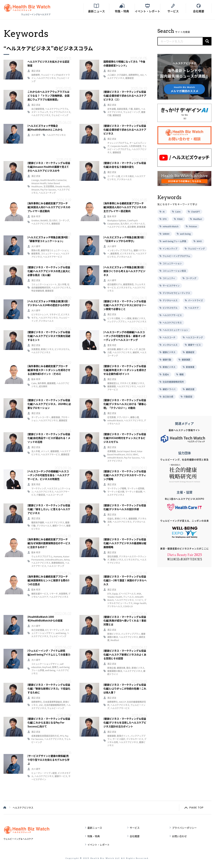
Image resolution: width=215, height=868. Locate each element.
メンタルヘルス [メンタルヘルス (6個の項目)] (170, 345)
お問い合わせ (179, 836)
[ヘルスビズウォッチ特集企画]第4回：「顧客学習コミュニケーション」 (49, 239)
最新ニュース (95, 828)
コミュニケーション (50, 254)
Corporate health (119, 146)
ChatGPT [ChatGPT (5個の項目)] (195, 212)
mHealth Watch (115, 420)
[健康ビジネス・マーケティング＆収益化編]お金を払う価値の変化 (125, 165)
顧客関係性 (128, 284)
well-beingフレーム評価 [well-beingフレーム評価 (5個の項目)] (174, 241)
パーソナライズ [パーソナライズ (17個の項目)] (195, 300)
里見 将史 (112, 345)
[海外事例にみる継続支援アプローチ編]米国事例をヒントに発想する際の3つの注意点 (48, 580)
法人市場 (62, 284)
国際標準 (36, 75)
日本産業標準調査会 (53, 702)
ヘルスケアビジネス (46, 78)
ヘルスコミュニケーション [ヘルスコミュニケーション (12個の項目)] (175, 330)
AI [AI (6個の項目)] (164, 212)
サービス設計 (119, 739)
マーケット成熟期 (136, 488)
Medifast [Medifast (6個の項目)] (198, 219)
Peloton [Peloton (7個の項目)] (193, 226)
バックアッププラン (117, 322)
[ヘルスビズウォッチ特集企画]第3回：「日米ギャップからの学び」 (125, 239)
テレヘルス (128, 597)
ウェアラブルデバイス (60, 112)
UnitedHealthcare (54, 560)
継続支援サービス (40, 594)
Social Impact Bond (126, 451)
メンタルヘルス (137, 224)
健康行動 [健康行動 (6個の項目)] (167, 360)
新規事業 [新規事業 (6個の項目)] (190, 367)
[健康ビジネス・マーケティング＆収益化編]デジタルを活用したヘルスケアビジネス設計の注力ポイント (125, 722)
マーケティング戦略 (117, 488)
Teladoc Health (115, 597)
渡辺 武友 (36, 71)
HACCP (122, 702)
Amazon (35, 190)
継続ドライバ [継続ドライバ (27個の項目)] (169, 389)
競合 (128, 668)
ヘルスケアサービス (53, 257)
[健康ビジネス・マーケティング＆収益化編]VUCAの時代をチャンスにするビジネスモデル (125, 438)
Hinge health (140, 603)
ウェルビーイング (60, 115)
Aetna (67, 560)
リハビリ (139, 600)
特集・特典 (94, 836)
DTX (109, 594)
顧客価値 (56, 417)
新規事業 (141, 227)
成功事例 (132, 227)
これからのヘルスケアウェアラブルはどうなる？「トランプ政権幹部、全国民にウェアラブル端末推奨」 (48, 96)
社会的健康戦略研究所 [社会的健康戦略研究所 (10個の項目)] (173, 382)
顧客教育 (36, 254)
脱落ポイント (123, 736)
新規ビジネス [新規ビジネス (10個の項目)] (169, 367)
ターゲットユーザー (41, 417)
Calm (34, 383)
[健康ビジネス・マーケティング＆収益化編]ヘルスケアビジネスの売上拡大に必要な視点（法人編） (49, 271)
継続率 (136, 352)
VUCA (129, 454)
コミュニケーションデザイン (50, 632)
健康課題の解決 (115, 671)
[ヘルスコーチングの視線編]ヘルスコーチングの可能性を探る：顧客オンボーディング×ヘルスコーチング (124, 336)
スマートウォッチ (40, 112)
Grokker (35, 220)
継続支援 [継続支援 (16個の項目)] (190, 389)
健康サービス (61, 776)
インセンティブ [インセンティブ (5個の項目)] (170, 249)
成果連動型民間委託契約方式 (45, 736)
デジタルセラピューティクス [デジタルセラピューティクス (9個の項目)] (176, 293)
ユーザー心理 (114, 176)
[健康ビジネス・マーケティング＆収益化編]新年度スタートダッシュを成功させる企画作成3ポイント (125, 370)
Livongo (35, 180)
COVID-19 (128, 606)
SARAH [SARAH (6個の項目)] (166, 234)
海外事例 (42, 383)
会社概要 (135, 836)
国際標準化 (134, 75)
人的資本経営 (135, 146)
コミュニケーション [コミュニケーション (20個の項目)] (172, 263)
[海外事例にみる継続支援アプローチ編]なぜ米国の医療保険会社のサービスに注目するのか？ (49, 543)
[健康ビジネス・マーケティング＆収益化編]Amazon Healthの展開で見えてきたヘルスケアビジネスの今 (49, 167)
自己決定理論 (38, 630)
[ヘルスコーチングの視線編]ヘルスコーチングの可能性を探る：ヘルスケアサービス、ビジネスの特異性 (48, 475)
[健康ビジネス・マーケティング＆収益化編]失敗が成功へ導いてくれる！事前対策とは (125, 621)
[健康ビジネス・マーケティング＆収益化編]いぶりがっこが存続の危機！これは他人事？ (125, 688)
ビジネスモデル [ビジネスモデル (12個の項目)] (170, 308)
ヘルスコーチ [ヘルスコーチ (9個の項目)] (169, 337)
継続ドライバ (59, 526)
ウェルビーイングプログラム (127, 148)
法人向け (53, 220)
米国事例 (63, 594)
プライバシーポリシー (184, 828)
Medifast (115, 640)
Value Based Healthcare (125, 453)
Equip (115, 594)
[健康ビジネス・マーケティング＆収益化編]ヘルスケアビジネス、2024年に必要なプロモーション (49, 404)
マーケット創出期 (134, 492)
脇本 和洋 (36, 216)
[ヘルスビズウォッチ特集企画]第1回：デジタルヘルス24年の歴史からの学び (49, 303)
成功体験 (112, 349)
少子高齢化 (122, 75)
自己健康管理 (38, 109)
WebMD (44, 220)
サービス (135, 828)
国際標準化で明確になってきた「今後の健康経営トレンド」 (124, 63)
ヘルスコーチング (47, 193)
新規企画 (112, 668)
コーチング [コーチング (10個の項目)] (191, 278)
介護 (131, 109)
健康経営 (130, 78)
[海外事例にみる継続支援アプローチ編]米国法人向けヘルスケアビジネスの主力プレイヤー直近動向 (125, 207)
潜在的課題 (113, 556)
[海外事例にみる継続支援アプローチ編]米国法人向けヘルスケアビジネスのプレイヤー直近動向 (49, 207)
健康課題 (51, 383)
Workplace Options (117, 220)
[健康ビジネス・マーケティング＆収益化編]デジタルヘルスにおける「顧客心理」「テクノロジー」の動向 (125, 404)
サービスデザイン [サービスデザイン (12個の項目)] (171, 286)
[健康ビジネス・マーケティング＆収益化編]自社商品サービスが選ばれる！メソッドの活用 (49, 438)
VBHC (136, 454)
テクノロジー (123, 417)
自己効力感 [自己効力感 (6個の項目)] (168, 397)
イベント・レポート (99, 845)
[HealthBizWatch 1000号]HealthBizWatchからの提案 (45, 619)
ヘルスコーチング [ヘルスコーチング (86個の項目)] (194, 337)
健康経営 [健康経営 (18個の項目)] (190, 352)
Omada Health (62, 186)
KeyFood (47, 667)
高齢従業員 (122, 109)
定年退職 (112, 109)
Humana (58, 556)
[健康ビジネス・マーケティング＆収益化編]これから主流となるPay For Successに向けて (49, 722)
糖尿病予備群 (38, 522)
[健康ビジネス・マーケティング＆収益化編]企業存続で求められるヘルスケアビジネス (125, 130)
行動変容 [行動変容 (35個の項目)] (188, 397)
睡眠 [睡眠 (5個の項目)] (182, 374)
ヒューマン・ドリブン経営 (44, 773)
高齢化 (137, 109)
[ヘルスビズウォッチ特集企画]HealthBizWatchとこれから (45, 128)
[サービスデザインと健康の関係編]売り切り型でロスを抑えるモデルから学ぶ (48, 760)
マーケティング (39, 488)
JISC (41, 705)
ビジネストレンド (40, 315)
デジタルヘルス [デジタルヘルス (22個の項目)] (170, 300)
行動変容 (41, 495)
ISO (142, 75)
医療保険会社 (58, 563)
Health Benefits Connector (53, 180)
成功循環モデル (115, 284)
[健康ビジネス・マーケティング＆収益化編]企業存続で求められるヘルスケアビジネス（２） (125, 96)
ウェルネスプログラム (42, 556)
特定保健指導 (38, 291)
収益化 (110, 519)
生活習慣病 (49, 186)
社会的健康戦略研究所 (55, 705)
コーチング (64, 220)
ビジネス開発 (114, 318)
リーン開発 (126, 318)
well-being (61, 633)
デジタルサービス (135, 739)
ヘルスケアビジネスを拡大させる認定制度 (48, 63)
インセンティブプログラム (120, 250)
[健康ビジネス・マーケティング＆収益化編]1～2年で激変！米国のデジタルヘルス (125, 580)
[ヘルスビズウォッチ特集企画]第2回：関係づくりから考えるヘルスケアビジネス (125, 271)
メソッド (45, 451)
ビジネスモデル (127, 254)
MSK (139, 594)
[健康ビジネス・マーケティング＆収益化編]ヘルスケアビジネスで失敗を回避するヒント (49, 336)
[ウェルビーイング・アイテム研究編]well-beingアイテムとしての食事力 (49, 652)
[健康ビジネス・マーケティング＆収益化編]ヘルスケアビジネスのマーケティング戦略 (125, 475)
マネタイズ (55, 315)
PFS (62, 736)
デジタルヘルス (124, 179)
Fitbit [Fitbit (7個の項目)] (180, 219)
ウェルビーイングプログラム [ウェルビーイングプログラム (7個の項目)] (176, 256)
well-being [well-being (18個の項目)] (185, 234)
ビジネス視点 (127, 176)
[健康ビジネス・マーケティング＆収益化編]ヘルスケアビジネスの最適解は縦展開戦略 (125, 543)
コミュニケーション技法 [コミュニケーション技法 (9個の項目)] (174, 271)
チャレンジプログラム (118, 143)
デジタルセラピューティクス (127, 602)
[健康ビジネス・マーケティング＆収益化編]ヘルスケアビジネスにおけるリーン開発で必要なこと (125, 305)
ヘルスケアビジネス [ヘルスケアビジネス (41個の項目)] (172, 323)
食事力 (55, 667)
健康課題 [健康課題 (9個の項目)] (186, 360)
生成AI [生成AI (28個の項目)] (166, 374)
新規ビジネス (139, 318)
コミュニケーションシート (44, 284)
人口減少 (112, 75)
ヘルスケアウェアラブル (57, 109)
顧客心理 (135, 417)
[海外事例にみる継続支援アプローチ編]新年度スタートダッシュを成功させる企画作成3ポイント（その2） (49, 370)
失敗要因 (36, 349)
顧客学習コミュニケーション (55, 250)
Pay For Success (48, 190)
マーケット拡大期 (116, 492)
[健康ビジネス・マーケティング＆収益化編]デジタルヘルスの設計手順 (125, 507)
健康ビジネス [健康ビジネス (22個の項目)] (169, 352)
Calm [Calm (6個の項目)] (178, 212)
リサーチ (54, 594)
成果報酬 (112, 451)
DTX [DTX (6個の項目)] (165, 219)
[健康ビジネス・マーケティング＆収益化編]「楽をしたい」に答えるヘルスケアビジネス (49, 509)
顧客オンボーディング (127, 349)
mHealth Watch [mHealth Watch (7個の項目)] (171, 226)
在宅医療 (112, 417)
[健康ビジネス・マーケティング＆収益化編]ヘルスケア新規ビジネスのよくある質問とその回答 (125, 654)
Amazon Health (39, 183)
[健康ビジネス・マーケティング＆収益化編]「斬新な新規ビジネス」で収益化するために (49, 688)
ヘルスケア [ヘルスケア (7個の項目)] (193, 308)
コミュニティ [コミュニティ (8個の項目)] (169, 278)
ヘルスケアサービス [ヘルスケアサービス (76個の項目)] (172, 315)
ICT (47, 630)
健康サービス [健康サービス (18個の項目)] (194, 345)
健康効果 (121, 668)
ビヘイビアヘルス (127, 594)
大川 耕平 (36, 135)
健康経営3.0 (113, 383)
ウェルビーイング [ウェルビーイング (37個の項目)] (196, 249)
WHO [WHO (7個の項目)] (199, 241)
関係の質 (36, 250)
